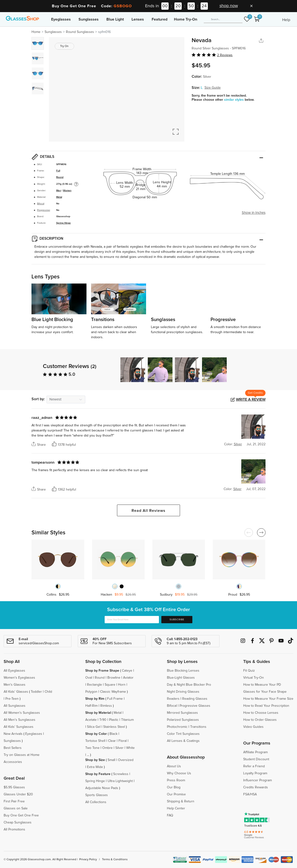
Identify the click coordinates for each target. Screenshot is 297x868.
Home (36, 32)
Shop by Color (96, 734)
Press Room (176, 780)
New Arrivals (13, 734)
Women (67, 191)
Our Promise (176, 794)
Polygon (91, 692)
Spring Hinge (63, 223)
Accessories (13, 762)
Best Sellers (13, 748)
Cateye (127, 671)
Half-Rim (91, 706)
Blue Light (115, 19)
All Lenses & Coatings (183, 741)
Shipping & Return (181, 801)
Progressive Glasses (195, 706)
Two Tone (92, 748)
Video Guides (253, 727)
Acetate (91, 720)
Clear (112, 741)
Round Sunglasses (80, 32)
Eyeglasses (61, 19)
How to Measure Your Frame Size (268, 699)
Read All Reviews (148, 511)
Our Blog (174, 787)
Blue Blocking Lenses (183, 671)
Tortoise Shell (95, 741)
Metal (59, 197)
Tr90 (103, 720)
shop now (229, 6)
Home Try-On (186, 19)
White (130, 748)
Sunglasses (89, 19)
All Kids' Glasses (16, 692)
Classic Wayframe (113, 692)
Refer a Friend (254, 766)
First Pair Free (14, 801)
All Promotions (14, 830)
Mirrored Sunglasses (182, 713)
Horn (122, 685)
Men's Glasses (15, 685)
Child (49, 692)
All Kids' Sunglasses (19, 727)
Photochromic (177, 727)
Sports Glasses (97, 795)
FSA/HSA (250, 794)
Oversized (126, 760)
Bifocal (41, 204)
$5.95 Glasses (14, 787)
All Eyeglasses (14, 671)
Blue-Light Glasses (181, 678)
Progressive (43, 210)
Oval (89, 678)
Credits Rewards (256, 787)
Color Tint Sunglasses (183, 734)
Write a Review (251, 399)
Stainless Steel (114, 727)
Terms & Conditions (115, 860)
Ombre (107, 748)
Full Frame (115, 699)
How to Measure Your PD (262, 685)
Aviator (128, 678)
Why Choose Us (179, 773)
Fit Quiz (249, 671)
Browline (114, 678)
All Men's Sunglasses (20, 720)
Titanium (127, 720)
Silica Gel (94, 727)
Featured (160, 19)
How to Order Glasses (260, 720)
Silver (119, 748)
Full (58, 171)
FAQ (170, 815)
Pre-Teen (12, 699)
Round (60, 177)
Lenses (138, 19)
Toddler (36, 692)
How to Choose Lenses (261, 713)
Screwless (121, 774)
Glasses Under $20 (18, 794)
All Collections (96, 802)
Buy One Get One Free (21, 815)
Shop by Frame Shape (102, 671)
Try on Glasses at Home (22, 755)
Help (286, 20)
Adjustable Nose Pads (102, 788)
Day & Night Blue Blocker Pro (189, 685)
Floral (123, 741)
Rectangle (94, 685)
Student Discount (256, 759)
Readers (173, 699)
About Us (174, 766)
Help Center (176, 808)
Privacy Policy (88, 860)
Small (111, 760)
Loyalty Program (255, 773)
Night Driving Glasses (183, 692)
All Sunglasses (15, 706)
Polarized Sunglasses (183, 720)
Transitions (198, 727)
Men (59, 191)
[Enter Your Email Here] (132, 620)
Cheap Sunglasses (18, 822)
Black (113, 734)
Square (110, 685)
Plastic (114, 720)
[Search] (223, 19)
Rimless (106, 706)
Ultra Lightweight (120, 781)
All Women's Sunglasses (22, 713)
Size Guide (213, 88)
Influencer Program (258, 780)
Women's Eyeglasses (19, 678)
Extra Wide (95, 767)
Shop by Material (98, 713)
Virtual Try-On (254, 678)
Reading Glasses (195, 699)
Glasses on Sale (16, 808)
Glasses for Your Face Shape (265, 692)
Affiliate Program (255, 752)
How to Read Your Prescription (266, 706)
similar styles (234, 100)
